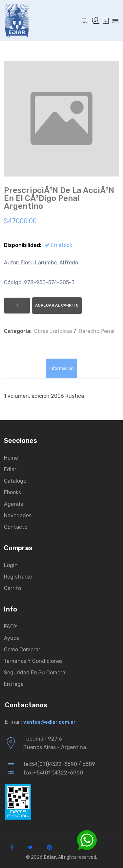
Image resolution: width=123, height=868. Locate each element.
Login (11, 565)
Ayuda (12, 638)
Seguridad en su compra (35, 673)
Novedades (18, 515)
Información (61, 368)
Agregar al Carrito (57, 305)
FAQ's (11, 626)
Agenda (14, 504)
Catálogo (15, 481)
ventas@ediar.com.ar (50, 722)
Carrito (12, 588)
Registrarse (18, 577)
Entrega (14, 684)
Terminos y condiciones (33, 661)
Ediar (10, 469)
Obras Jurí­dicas (53, 331)
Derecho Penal (97, 331)
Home (11, 458)
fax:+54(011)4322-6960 (53, 773)
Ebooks (12, 492)
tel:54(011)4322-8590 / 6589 (59, 764)
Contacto (16, 527)
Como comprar (22, 650)
